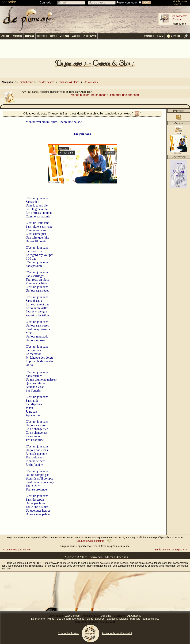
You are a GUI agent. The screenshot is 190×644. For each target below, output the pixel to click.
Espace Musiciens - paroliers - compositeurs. (133, 619)
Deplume (106, 616)
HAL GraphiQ (133, 616)
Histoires (42, 36)
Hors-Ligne (179, 24)
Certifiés (18, 36)
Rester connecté (127, 3)
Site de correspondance (70, 619)
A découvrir (90, 36)
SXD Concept (73, 616)
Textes (53, 36)
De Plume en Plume (43, 619)
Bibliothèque (26, 82)
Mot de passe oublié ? (180, 3)
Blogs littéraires (96, 619)
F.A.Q (160, 36)
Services (174, 36)
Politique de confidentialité (117, 633)
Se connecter (180, 16)
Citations (149, 36)
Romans (30, 36)
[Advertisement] (95, 49)
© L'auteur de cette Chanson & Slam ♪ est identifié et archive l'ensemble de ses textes (78, 113)
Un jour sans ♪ (92, 82)
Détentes (64, 36)
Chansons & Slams (69, 82)
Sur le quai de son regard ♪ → (171, 550)
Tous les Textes (46, 82)
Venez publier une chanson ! (90, 95)
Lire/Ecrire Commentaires (94, 541)
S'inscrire (9, 2)
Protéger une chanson (125, 95)
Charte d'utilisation (69, 633)
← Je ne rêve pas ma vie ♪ (17, 550)
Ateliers (76, 36)
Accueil (5, 36)
